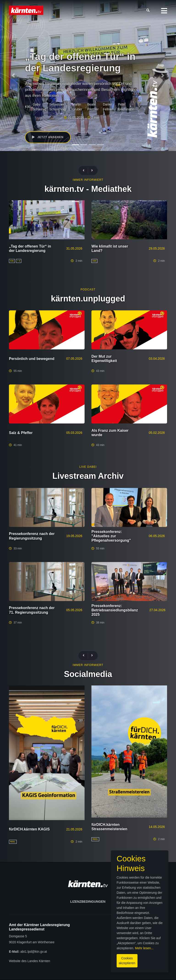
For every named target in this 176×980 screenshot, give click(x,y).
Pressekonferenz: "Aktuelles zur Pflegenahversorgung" (111, 536)
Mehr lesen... (110, 949)
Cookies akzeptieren (100, 959)
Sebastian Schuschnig (58, 107)
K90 (28, 107)
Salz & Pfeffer (21, 433)
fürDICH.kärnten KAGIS (29, 829)
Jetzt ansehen (49, 138)
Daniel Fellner (108, 107)
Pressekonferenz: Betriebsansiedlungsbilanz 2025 (115, 610)
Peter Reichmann (126, 107)
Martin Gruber (77, 107)
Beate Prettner (93, 107)
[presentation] (85, 171)
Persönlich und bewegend (32, 359)
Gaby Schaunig (39, 107)
